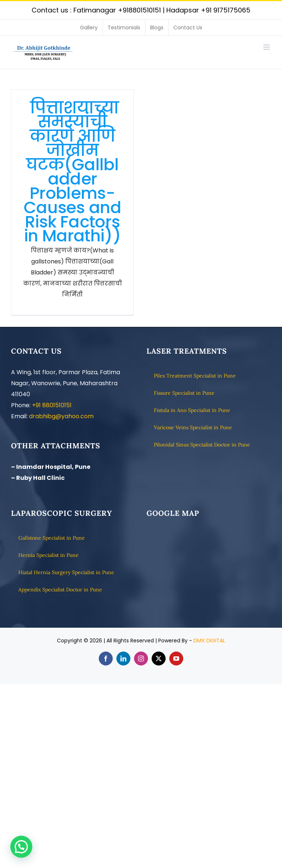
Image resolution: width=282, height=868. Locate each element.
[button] (21, 847)
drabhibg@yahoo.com (61, 416)
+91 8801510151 (52, 405)
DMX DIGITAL (209, 641)
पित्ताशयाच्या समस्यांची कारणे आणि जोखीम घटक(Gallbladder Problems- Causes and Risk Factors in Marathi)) (72, 172)
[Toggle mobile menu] (267, 47)
